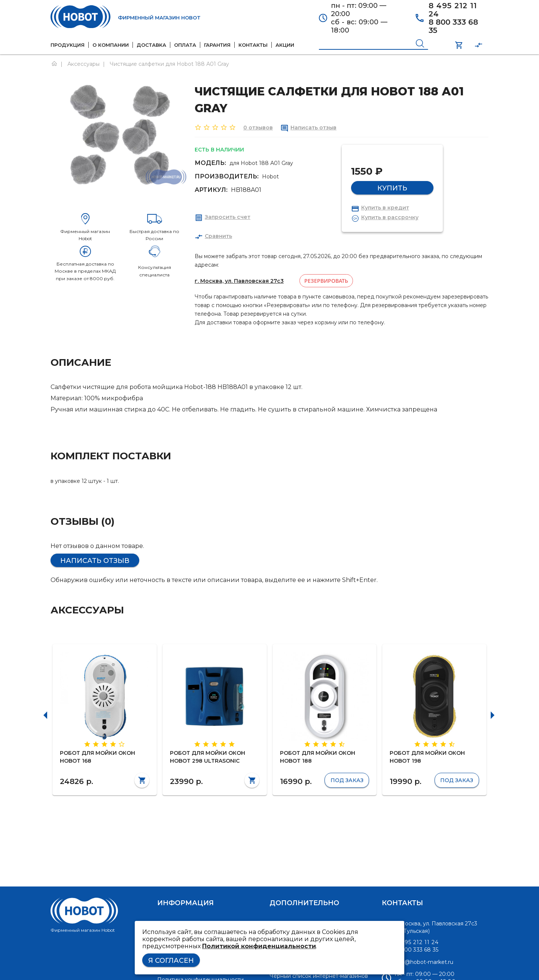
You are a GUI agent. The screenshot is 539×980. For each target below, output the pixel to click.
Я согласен (171, 961)
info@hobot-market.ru (424, 962)
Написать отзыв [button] (95, 561)
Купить (392, 188)
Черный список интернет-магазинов (319, 976)
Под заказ (347, 780)
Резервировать (326, 281)
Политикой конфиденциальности (259, 946)
